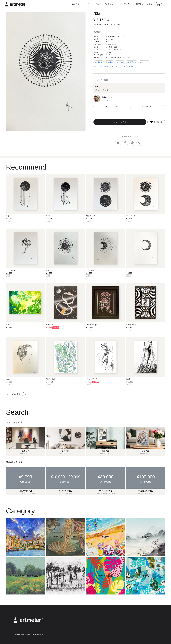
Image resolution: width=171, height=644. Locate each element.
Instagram (138, 618)
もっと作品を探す (16, 394)
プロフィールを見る (111, 107)
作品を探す (77, 4)
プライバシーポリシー (108, 621)
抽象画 (98, 62)
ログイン (150, 4)
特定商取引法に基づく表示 (109, 624)
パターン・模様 (102, 66)
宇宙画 (120, 62)
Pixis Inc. (27, 634)
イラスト (144, 62)
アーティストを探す (93, 4)
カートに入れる (120, 122)
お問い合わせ (105, 634)
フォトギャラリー (126, 4)
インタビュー (109, 4)
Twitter (136, 622)
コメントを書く (147, 107)
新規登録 (140, 4)
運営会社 (103, 631)
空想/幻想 (132, 62)
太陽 (115, 66)
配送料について (120, 24)
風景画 (109, 62)
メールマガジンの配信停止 (109, 628)
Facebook (138, 625)
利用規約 (103, 618)
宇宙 (132, 66)
